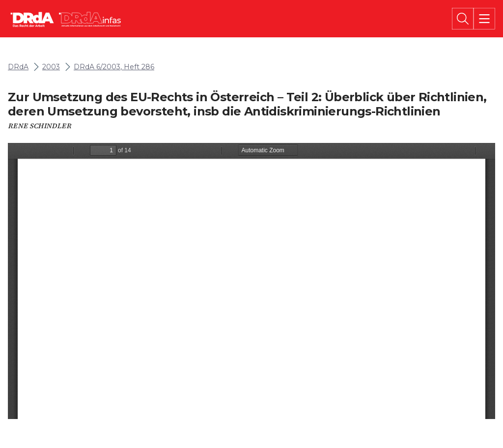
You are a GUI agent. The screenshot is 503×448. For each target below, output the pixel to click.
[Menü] (484, 19)
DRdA (18, 67)
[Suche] (463, 19)
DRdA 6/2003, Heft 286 (114, 67)
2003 (51, 67)
